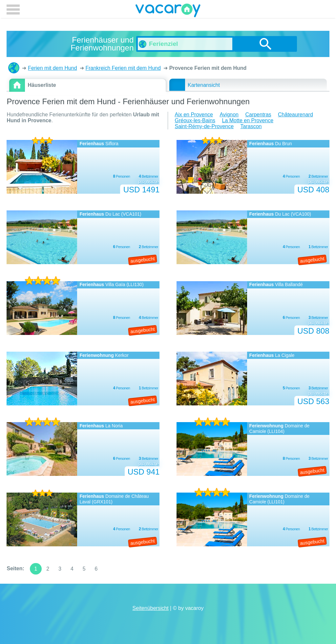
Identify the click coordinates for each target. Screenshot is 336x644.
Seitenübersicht (151, 608)
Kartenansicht (204, 85)
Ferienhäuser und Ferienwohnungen (14, 68)
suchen (265, 44)
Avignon (229, 115)
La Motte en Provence (248, 120)
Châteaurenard (295, 115)
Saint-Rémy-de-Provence (204, 126)
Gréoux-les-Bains (195, 120)
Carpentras (258, 115)
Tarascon (251, 126)
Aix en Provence (194, 115)
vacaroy (168, 11)
